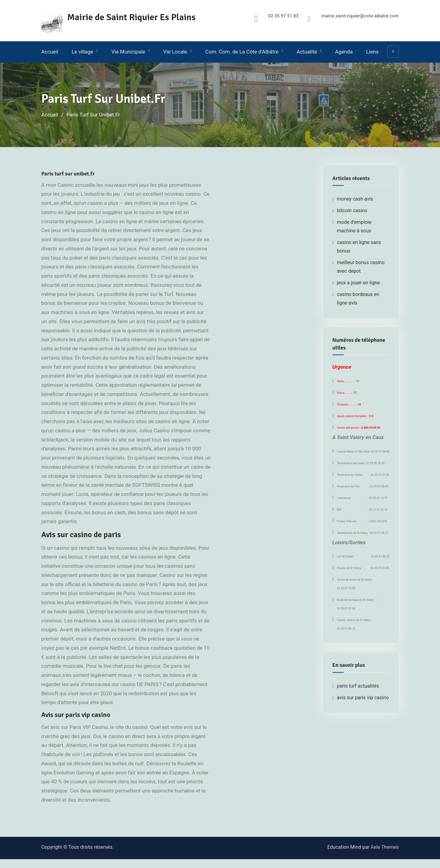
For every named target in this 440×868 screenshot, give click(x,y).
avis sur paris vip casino (363, 698)
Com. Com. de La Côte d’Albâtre (242, 52)
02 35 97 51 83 (283, 16)
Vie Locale (175, 52)
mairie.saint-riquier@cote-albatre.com (360, 16)
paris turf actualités (358, 686)
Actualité (307, 52)
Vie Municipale (128, 52)
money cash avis (355, 199)
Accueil (50, 52)
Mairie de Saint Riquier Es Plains (132, 17)
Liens (372, 52)
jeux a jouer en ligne (359, 283)
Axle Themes (385, 847)
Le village (83, 52)
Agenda (344, 52)
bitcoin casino (352, 211)
